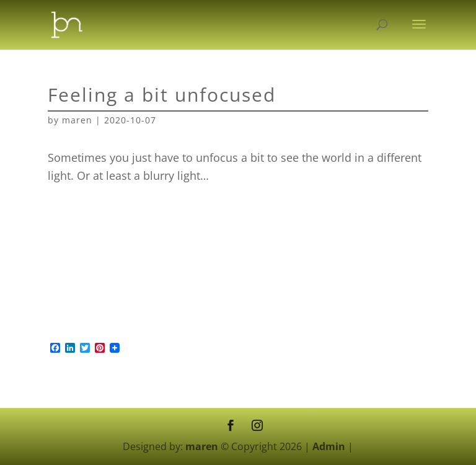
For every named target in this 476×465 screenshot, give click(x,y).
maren (77, 120)
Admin (329, 446)
